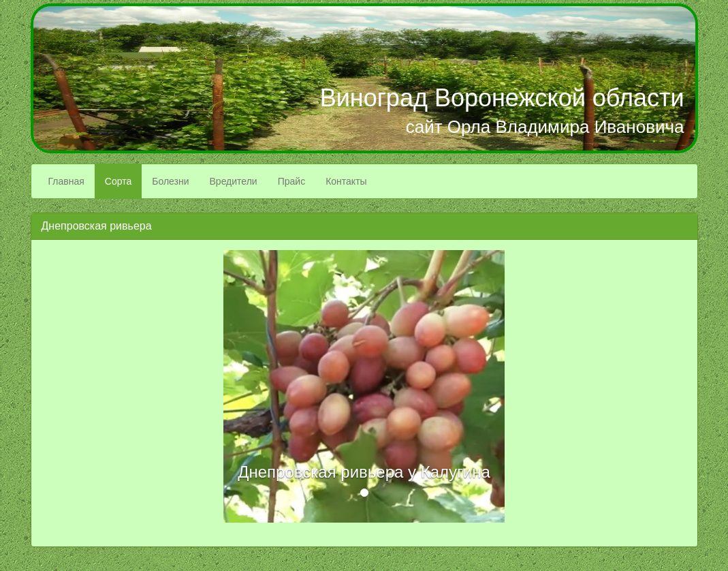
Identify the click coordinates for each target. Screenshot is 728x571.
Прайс (291, 181)
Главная (66, 181)
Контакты (346, 181)
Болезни (170, 181)
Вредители (234, 181)
